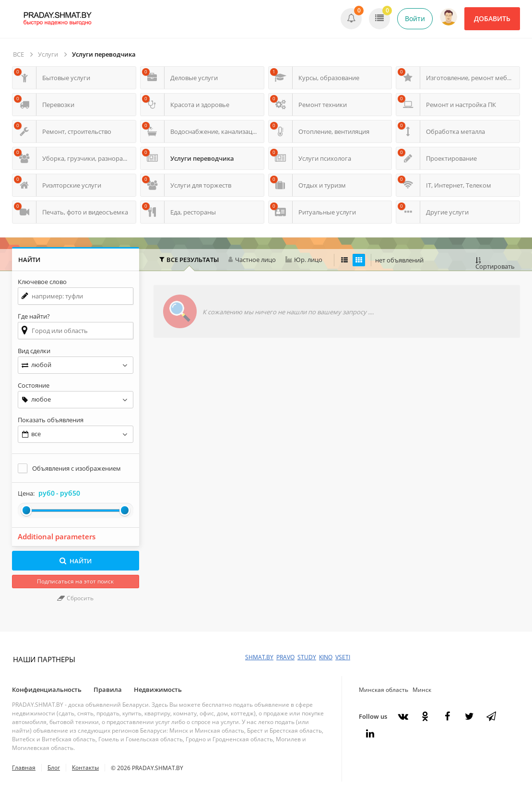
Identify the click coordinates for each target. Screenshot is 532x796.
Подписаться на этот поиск (75, 581)
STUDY (307, 657)
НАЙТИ (76, 561)
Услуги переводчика (104, 54)
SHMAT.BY (259, 657)
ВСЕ (18, 54)
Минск (422, 690)
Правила (108, 689)
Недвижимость (158, 689)
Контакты (85, 767)
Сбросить (75, 598)
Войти (415, 18)
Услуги (48, 54)
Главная (24, 767)
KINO (326, 657)
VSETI (343, 657)
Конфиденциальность (47, 689)
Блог (54, 767)
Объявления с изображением (77, 468)
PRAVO (285, 657)
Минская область (384, 690)
